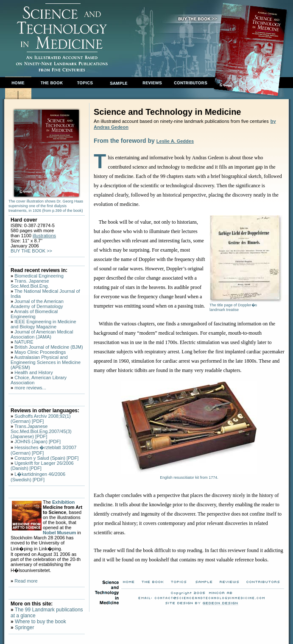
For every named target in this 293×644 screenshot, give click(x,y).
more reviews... (30, 388)
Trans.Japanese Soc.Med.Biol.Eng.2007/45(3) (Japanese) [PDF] (41, 431)
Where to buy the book (40, 622)
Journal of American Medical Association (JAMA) (42, 334)
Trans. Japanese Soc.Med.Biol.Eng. (30, 283)
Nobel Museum (59, 533)
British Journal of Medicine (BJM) (49, 347)
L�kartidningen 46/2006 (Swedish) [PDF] (38, 477)
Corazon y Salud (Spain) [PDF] (46, 458)
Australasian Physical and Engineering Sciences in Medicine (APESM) (46, 362)
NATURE (24, 342)
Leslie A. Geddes (175, 141)
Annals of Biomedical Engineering (34, 314)
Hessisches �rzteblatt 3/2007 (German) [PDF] (43, 450)
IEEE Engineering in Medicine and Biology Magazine (43, 324)
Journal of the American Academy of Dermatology (37, 304)
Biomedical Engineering (39, 276)
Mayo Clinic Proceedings (40, 352)
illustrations (44, 236)
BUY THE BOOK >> (31, 251)
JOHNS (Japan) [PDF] (38, 441)
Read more (26, 581)
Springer (24, 627)
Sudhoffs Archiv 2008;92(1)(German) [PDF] (41, 419)
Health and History (34, 372)
